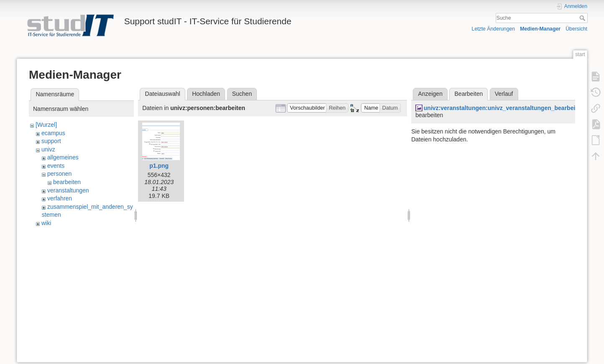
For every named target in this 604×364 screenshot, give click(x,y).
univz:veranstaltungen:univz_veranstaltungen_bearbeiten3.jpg (511, 108)
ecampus (53, 133)
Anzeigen (430, 94)
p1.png (159, 166)
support (51, 141)
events (56, 166)
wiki (46, 223)
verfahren (60, 198)
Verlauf (504, 94)
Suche (583, 18)
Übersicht (576, 29)
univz (48, 149)
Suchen (242, 94)
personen (59, 174)
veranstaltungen (68, 190)
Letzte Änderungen (494, 29)
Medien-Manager (540, 29)
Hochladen (206, 94)
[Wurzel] (46, 125)
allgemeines (63, 157)
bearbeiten (67, 182)
